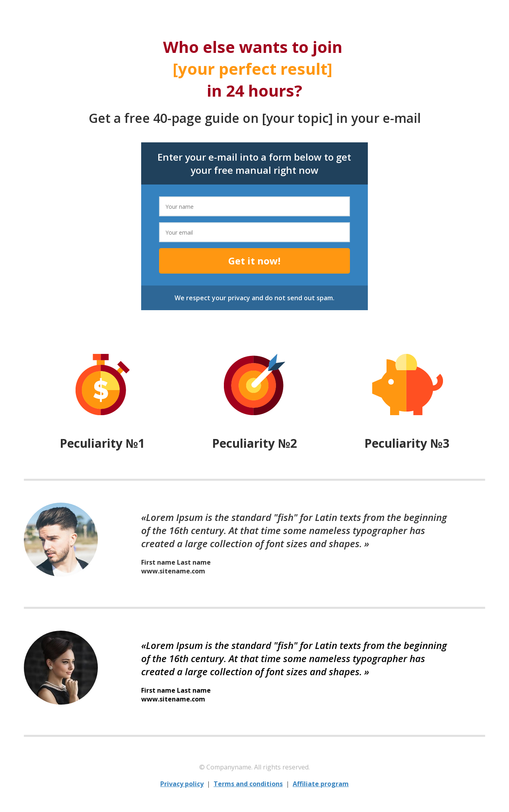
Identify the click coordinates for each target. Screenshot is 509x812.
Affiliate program (321, 784)
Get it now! (254, 261)
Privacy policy (182, 784)
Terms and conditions (248, 784)
